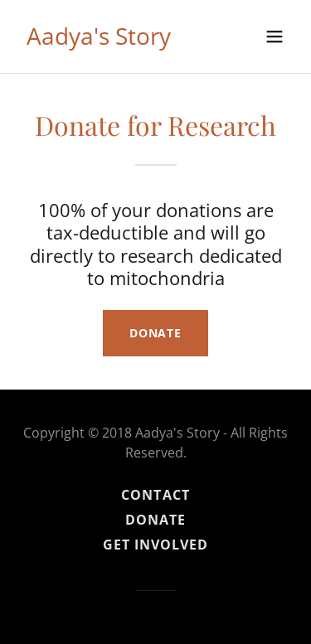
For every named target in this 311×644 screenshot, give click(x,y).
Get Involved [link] (155, 545)
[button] (275, 36)
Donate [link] (155, 520)
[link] (99, 40)
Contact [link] (155, 495)
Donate (155, 333)
